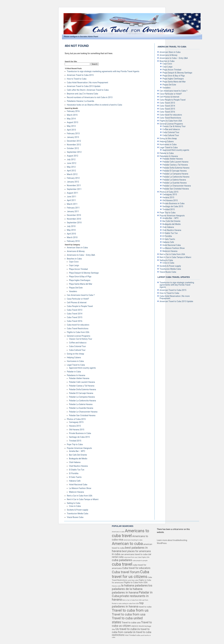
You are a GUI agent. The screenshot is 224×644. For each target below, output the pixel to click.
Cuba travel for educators (78, 325)
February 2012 (73, 178)
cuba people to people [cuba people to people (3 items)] (140, 561)
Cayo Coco (74, 262)
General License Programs (79, 336)
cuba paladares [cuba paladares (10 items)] (122, 560)
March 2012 (72, 174)
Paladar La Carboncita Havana (82, 401)
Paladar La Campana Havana (82, 397)
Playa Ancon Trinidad (78, 269)
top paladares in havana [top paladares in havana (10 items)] (128, 605)
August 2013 (72, 122)
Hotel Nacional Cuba (78, 485)
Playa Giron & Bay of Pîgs (80, 277)
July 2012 (71, 159)
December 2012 (74, 141)
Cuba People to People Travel (80, 306)
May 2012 (71, 167)
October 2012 (73, 148)
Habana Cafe (75, 481)
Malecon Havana (76, 492)
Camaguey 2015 (76, 422)
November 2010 (74, 219)
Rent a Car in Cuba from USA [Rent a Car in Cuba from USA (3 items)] (132, 600)
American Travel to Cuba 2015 (80, 75)
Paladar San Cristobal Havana (82, 415)
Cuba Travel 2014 (75, 314)
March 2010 (72, 237)
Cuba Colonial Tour (77, 346)
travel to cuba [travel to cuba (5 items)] (145, 607)
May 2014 (71, 119)
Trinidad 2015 (75, 441)
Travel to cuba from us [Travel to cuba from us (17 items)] (130, 610)
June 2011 (72, 197)
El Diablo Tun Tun (77, 470)
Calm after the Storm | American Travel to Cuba (88, 90)
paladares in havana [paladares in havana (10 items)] (125, 592)
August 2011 (72, 193)
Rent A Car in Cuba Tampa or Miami (83, 499)
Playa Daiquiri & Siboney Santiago (84, 273)
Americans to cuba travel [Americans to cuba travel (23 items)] (130, 533)
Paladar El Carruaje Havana (81, 393)
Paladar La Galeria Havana (81, 404)
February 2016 (73, 111)
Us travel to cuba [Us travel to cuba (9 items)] (126, 629)
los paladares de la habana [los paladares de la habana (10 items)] (132, 587)
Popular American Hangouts (79, 448)
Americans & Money (76, 251)
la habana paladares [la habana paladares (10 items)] (134, 585)
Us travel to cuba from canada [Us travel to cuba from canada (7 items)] (131, 631)
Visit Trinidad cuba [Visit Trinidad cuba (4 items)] (133, 635)
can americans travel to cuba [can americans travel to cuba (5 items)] (134, 554)
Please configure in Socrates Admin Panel (81, 37)
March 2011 (72, 204)
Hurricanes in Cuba (75, 361)
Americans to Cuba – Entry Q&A (81, 255)
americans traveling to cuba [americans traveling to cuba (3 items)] (133, 540)
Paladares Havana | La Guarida (80, 101)
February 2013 (73, 133)
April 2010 (71, 234)
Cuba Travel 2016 (75, 321)
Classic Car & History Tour (81, 339)
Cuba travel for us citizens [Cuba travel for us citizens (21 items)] (130, 574)
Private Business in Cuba (80, 433)
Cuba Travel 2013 (75, 310)
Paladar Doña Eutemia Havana (82, 389)
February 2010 (73, 241)
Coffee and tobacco (78, 343)
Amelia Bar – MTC (77, 451)
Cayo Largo (74, 265)
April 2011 (71, 200)
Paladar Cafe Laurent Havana (82, 382)
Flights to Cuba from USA (78, 332)
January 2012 (73, 182)
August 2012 (72, 156)
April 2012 (71, 171)
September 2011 (74, 189)
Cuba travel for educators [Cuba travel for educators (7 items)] (136, 568)
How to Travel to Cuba (77, 79)
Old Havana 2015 (77, 430)
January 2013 (73, 137)
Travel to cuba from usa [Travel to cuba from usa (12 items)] (129, 614)
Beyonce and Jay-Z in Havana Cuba (82, 94)
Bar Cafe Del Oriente (78, 455)
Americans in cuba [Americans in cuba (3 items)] (118, 532)
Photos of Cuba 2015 (76, 419)
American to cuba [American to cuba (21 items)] (127, 544)
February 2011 (73, 208)
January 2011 (73, 211)
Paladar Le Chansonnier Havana (83, 412)
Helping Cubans (74, 357)
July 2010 (71, 226)
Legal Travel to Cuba (76, 365)
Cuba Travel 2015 (75, 317)
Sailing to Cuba (73, 503)
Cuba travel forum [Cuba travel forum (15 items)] (126, 572)
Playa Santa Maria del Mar (81, 284)
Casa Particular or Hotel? (78, 299)
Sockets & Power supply (77, 510)
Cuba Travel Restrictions (78, 328)
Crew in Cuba (75, 506)
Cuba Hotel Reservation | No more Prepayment (87, 83)
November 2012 (74, 145)
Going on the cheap (75, 354)
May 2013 (71, 126)
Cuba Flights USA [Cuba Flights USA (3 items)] (144, 557)
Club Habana (75, 462)
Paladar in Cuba (74, 372)
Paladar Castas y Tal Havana (82, 386)
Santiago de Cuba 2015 (79, 437)
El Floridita (74, 473)
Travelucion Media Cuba (77, 514)
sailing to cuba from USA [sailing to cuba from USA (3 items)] (130, 604)
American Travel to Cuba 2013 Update (84, 86)
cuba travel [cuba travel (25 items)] (122, 564)
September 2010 (74, 223)
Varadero (73, 291)
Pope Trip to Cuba (75, 444)
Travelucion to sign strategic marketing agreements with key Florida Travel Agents (103, 71)
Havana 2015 (75, 426)
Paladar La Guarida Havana (81, 408)
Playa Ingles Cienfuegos (80, 280)
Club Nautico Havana (78, 466)
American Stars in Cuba (77, 248)
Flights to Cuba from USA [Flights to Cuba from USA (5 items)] (136, 582)
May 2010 (71, 230)
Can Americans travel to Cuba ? (81, 295)
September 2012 (74, 152)
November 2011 (74, 185)
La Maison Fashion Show (80, 488)
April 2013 (71, 130)
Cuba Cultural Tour (77, 350)
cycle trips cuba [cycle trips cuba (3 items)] (133, 580)
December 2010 (74, 215)
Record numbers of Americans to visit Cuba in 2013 (90, 97)
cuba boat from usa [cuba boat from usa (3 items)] (131, 557)
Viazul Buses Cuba (75, 517)
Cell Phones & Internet (77, 303)
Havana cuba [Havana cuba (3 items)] (116, 586)
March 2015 (72, 115)
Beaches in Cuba (74, 259)
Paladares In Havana (76, 375)
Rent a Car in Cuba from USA (80, 496)
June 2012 (72, 163)
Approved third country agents (82, 368)
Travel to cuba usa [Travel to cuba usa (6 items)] (131, 623)
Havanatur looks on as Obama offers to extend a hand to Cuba (94, 105)
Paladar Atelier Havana (79, 378)
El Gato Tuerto (75, 477)
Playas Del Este (76, 288)
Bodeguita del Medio (78, 459)
